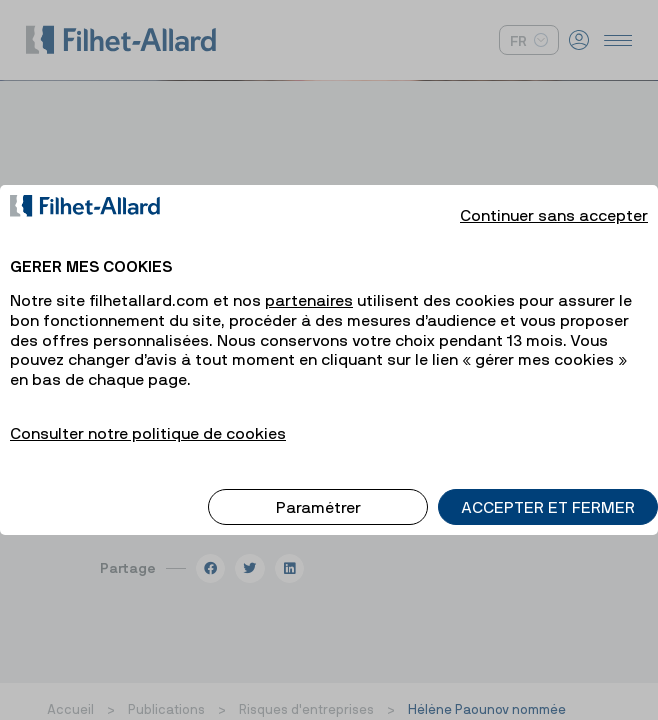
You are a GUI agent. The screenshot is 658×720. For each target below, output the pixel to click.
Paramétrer (318, 490)
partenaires (309, 283)
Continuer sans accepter (554, 198)
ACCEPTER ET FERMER (548, 490)
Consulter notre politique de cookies (148, 416)
